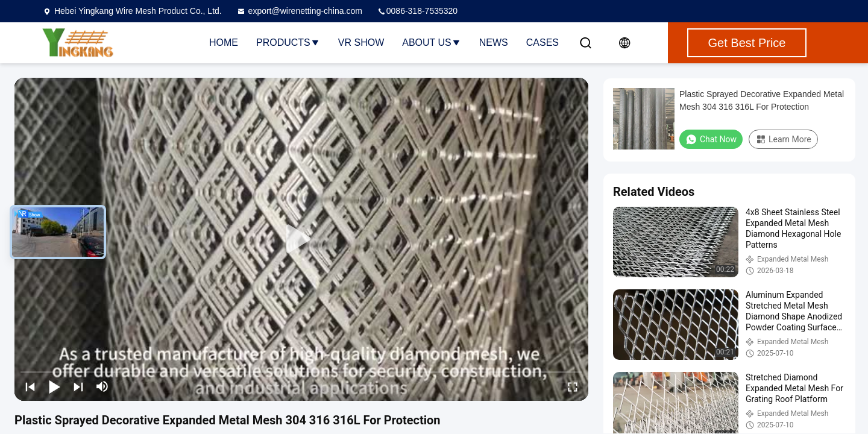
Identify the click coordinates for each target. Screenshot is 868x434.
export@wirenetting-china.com (299, 11)
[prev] (30, 386)
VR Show (361, 42)
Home (224, 42)
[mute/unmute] (102, 386)
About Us (432, 42)
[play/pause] (54, 386)
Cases (542, 42)
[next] (78, 386)
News (494, 42)
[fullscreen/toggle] (573, 386)
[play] (301, 239)
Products (288, 42)
